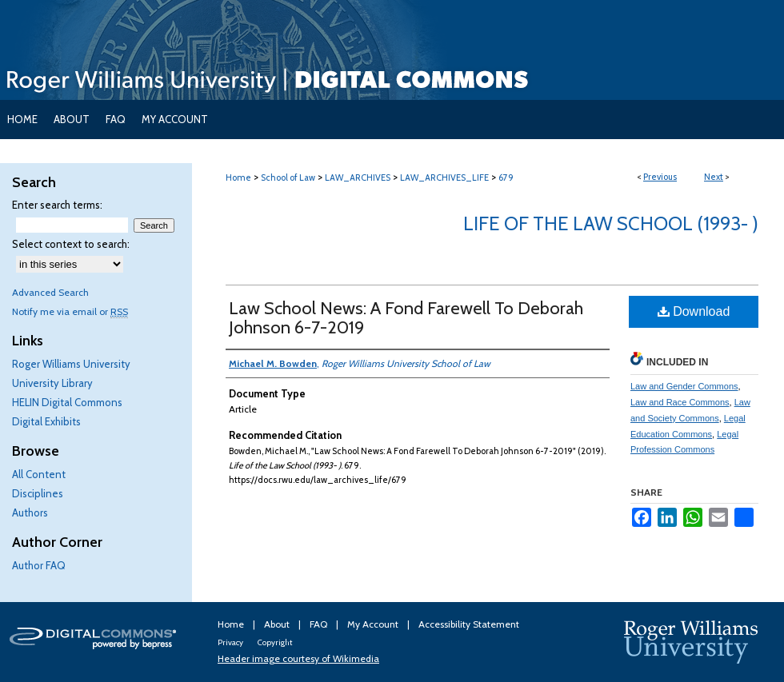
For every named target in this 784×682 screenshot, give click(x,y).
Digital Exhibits (46, 421)
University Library (52, 383)
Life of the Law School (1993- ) (611, 223)
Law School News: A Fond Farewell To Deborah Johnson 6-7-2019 (406, 318)
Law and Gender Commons (684, 386)
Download (694, 311)
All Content (39, 474)
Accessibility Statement (469, 624)
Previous (660, 177)
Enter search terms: (57, 205)
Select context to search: (71, 244)
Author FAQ (39, 565)
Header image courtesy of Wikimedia (298, 658)
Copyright (275, 642)
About (278, 624)
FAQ (320, 624)
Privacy (231, 642)
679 (506, 177)
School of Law (288, 177)
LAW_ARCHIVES (358, 177)
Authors (30, 512)
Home (238, 177)
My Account (374, 624)
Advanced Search (50, 292)
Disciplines (38, 493)
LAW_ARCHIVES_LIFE (444, 177)
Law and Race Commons (680, 402)
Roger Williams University (71, 364)
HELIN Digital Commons (67, 402)
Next (714, 177)
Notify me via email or (70, 311)
